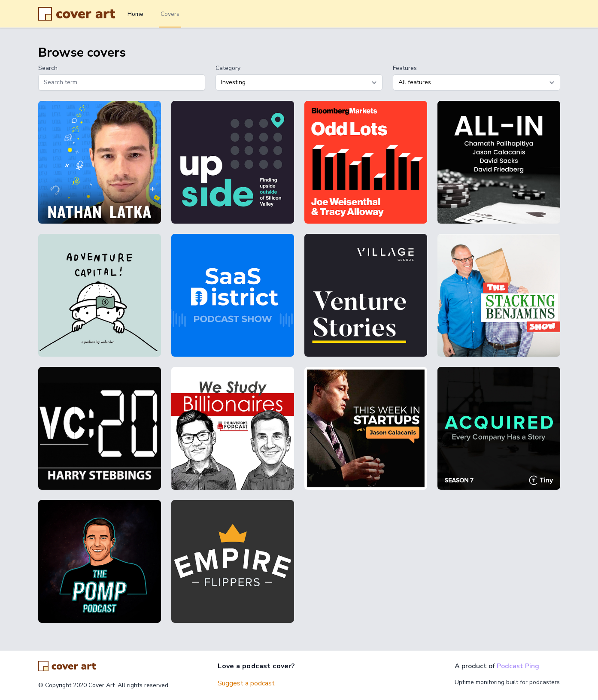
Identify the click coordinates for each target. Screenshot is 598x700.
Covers (170, 14)
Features (405, 68)
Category (228, 68)
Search (48, 68)
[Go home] (67, 666)
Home (135, 14)
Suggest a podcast (246, 683)
